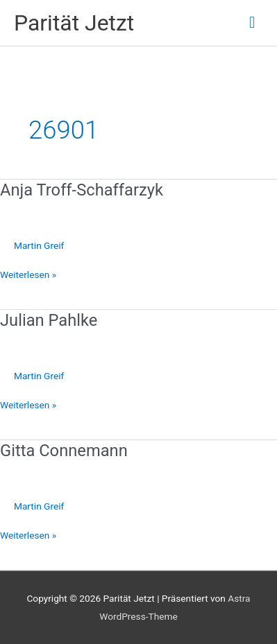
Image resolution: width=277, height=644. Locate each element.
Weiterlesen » (28, 275)
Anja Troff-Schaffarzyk (82, 190)
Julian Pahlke (49, 320)
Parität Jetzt (74, 23)
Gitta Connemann (64, 451)
